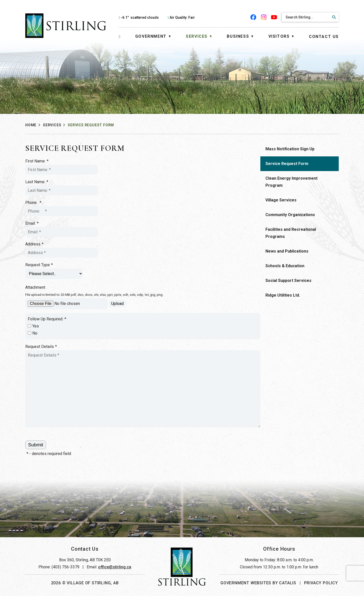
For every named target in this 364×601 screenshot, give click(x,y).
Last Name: (125, 182)
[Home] (120, 37)
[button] (333, 17)
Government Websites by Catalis (258, 588)
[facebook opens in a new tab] (253, 17)
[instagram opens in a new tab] (264, 17)
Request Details (130, 347)
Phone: (122, 203)
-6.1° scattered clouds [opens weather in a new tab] (140, 17)
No (121, 333)
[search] (306, 17)
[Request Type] (142, 274)
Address (123, 244)
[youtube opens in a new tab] (274, 17)
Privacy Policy (321, 588)
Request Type (128, 265)
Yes (122, 326)
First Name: (125, 161)
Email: (120, 223)
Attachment (124, 287)
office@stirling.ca (115, 572)
